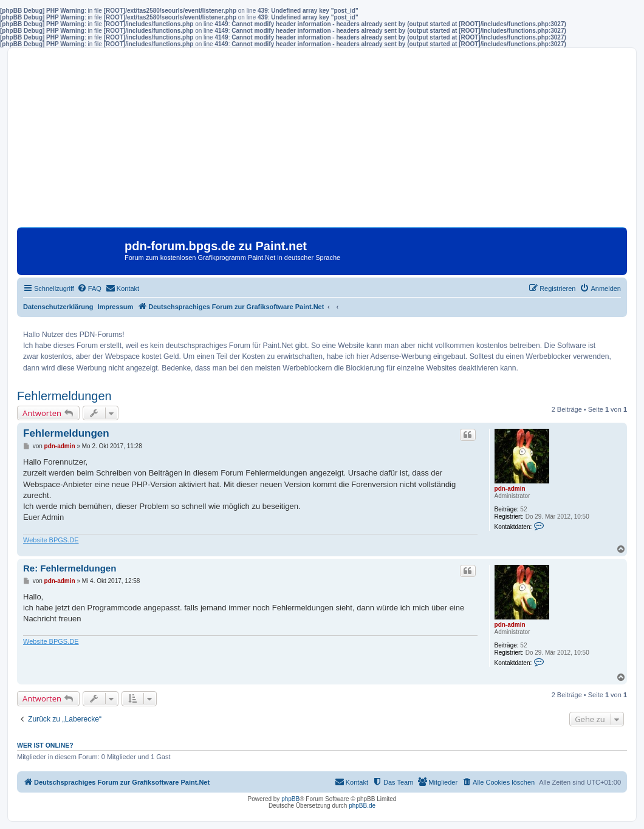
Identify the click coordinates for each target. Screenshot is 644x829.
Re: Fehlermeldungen (70, 568)
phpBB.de (362, 806)
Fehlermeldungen (64, 396)
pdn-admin (510, 489)
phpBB (290, 799)
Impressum (116, 307)
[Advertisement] (322, 142)
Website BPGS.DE (51, 540)
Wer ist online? (45, 745)
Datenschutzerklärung (58, 307)
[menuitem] (89, 288)
